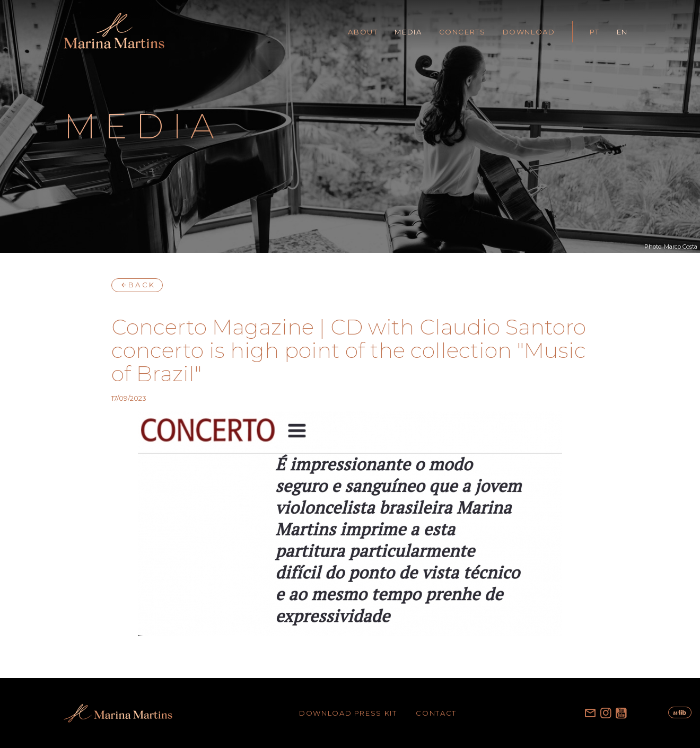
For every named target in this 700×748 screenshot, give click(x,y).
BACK (137, 285)
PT (595, 32)
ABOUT (363, 32)
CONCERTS (462, 32)
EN (622, 32)
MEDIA (408, 32)
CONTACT (436, 713)
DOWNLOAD (529, 32)
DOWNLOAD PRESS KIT (348, 713)
